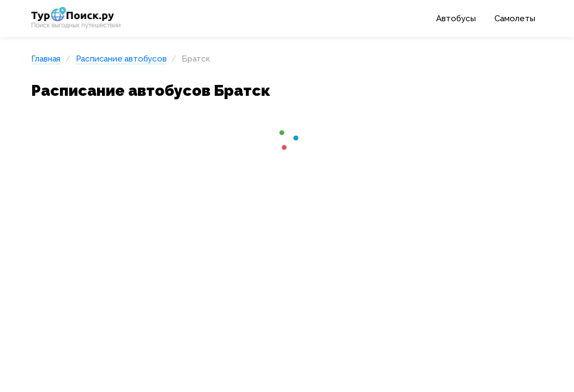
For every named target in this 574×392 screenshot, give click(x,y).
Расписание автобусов (121, 59)
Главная (46, 59)
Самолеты (515, 19)
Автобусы (456, 19)
